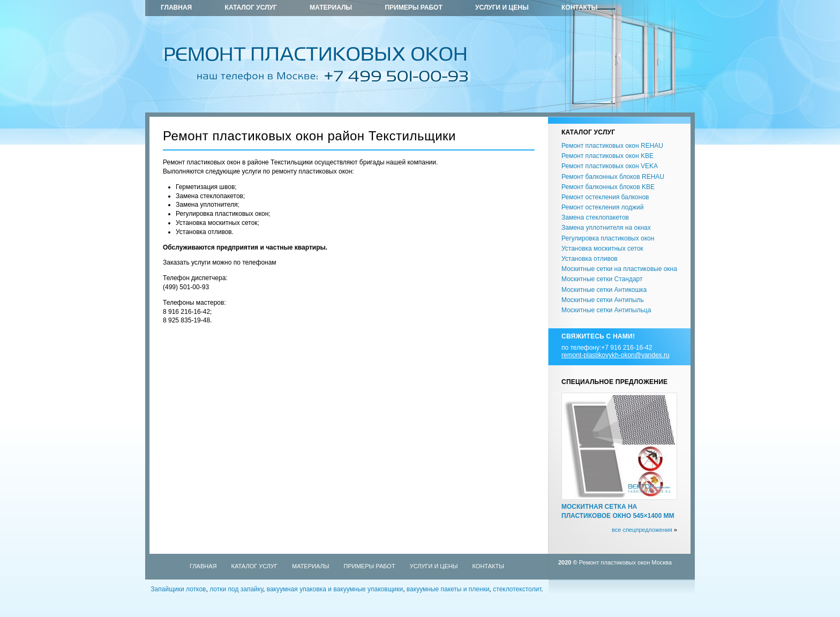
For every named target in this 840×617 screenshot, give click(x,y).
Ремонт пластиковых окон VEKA (610, 166)
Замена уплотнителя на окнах (606, 228)
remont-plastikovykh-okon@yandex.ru (616, 355)
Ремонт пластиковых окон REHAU (612, 146)
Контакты (579, 7)
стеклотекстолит (517, 589)
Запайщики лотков (178, 589)
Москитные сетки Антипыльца (606, 310)
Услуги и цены (502, 7)
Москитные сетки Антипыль (603, 300)
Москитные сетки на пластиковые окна (619, 269)
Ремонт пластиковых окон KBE (607, 156)
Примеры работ (413, 7)
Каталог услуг (251, 7)
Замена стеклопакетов (595, 217)
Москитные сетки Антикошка (604, 290)
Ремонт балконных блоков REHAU (613, 177)
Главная (176, 7)
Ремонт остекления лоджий (602, 207)
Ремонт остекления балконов (605, 197)
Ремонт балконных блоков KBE (608, 187)
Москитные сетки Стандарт (602, 279)
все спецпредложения (642, 530)
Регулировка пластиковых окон (608, 238)
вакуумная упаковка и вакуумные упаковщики (335, 589)
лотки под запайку (236, 589)
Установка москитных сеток (602, 249)
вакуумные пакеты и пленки (448, 589)
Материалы (331, 7)
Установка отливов (590, 259)
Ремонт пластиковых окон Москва (625, 562)
